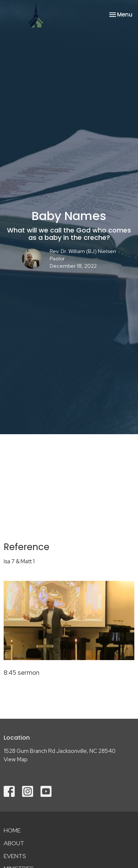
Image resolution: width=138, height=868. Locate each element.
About (14, 843)
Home (12, 830)
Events (15, 856)
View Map (16, 759)
